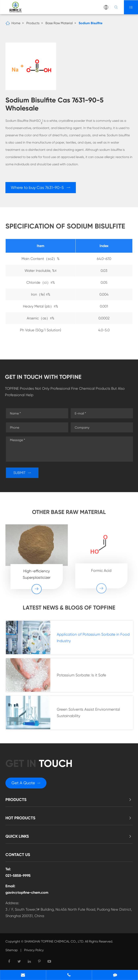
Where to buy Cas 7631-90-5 (41, 188)
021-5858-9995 (18, 876)
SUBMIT (24, 473)
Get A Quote (26, 783)
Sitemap (12, 950)
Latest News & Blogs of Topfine (69, 610)
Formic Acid (101, 568)
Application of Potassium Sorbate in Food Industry (95, 637)
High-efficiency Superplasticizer (37, 572)
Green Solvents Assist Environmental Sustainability (90, 712)
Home (16, 23)
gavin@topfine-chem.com (27, 893)
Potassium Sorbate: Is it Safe (83, 675)
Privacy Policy (34, 950)
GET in (39, 763)
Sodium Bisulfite (91, 23)
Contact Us (18, 855)
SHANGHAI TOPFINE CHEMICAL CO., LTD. (54, 941)
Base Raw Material (59, 23)
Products (33, 23)
